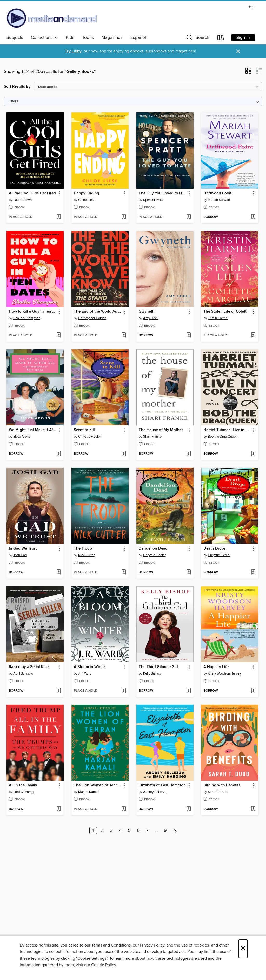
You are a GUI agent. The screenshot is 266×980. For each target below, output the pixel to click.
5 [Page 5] (129, 831)
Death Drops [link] (215, 549)
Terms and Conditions (111, 945)
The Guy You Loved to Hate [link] (162, 193)
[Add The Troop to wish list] (124, 573)
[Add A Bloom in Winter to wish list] (124, 691)
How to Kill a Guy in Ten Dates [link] (33, 312)
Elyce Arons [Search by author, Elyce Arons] (22, 437)
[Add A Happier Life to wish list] (253, 691)
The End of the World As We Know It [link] (98, 312)
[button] (197, 39)
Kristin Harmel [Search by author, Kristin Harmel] (218, 318)
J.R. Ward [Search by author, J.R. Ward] (85, 673)
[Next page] (175, 831)
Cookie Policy (104, 965)
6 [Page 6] (138, 831)
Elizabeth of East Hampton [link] (162, 785)
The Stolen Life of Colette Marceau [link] (227, 312)
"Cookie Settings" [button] (92, 958)
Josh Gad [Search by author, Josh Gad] (20, 555)
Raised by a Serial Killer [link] (29, 667)
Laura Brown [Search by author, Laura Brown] (22, 200)
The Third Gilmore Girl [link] (158, 667)
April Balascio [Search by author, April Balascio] (23, 673)
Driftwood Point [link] (217, 193)
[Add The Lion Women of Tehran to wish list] (124, 809)
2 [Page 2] (102, 831)
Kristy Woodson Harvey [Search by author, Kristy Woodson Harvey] (224, 673)
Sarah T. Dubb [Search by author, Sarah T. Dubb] (218, 792)
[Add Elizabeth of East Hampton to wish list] (188, 809)
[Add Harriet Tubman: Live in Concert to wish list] (253, 454)
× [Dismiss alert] (238, 52)
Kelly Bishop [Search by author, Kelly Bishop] (152, 673)
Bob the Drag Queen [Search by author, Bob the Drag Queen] (223, 437)
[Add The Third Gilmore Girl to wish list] (188, 691)
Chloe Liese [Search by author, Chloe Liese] (87, 200)
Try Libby (73, 51)
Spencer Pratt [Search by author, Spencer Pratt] (153, 200)
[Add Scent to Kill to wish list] (124, 454)
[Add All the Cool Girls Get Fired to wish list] (59, 217)
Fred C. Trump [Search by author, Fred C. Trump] (23, 792)
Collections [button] (45, 38)
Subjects (15, 38)
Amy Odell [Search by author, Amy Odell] (151, 318)
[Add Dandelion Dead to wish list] (188, 573)
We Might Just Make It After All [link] (33, 430)
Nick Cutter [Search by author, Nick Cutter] (86, 555)
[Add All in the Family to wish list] (59, 809)
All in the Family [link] (23, 785)
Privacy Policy (152, 945)
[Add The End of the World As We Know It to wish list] (124, 336)
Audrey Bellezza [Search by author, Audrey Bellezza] (155, 792)
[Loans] (221, 39)
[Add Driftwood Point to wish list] (253, 217)
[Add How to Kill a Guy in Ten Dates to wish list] (59, 336)
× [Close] (243, 949)
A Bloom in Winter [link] (90, 667)
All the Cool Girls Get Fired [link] (32, 193)
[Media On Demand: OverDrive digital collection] (52, 18)
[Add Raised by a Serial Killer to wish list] (59, 691)
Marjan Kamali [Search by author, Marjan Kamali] (89, 792)
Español (138, 38)
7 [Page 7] (147, 831)
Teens (88, 38)
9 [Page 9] (165, 831)
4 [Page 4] (120, 831)
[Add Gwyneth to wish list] (188, 336)
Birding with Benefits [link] (222, 785)
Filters (13, 101)
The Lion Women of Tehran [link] (98, 785)
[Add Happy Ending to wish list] (124, 217)
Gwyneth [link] (147, 312)
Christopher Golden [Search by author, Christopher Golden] (92, 318)
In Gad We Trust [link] (23, 549)
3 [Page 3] (111, 831)
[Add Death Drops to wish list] (253, 573)
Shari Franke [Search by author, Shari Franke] (152, 437)
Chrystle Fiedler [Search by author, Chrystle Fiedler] (89, 437)
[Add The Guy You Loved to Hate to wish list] (188, 217)
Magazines (112, 38)
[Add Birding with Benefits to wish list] (253, 809)
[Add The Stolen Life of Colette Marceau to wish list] (253, 336)
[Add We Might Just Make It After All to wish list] (59, 454)
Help (251, 7)
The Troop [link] (83, 549)
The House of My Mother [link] (161, 430)
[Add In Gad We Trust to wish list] (59, 573)
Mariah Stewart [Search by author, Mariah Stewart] (219, 200)
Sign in (243, 38)
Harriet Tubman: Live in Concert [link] (227, 430)
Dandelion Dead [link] (153, 549)
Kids (70, 38)
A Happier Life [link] (216, 667)
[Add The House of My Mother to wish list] (188, 454)
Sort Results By (17, 87)
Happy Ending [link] (87, 193)
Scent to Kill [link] (84, 430)
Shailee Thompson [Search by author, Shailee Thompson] (27, 318)
